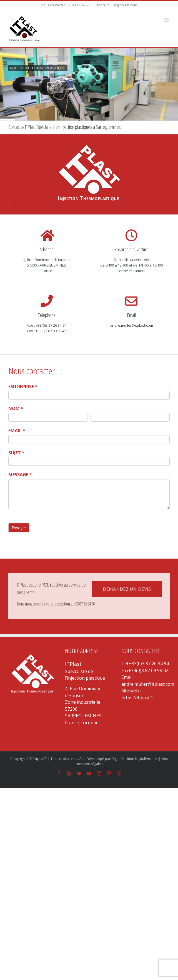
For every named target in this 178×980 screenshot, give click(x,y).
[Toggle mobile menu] (167, 20)
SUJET (16, 453)
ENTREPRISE (23, 387)
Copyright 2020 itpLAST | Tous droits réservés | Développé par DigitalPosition (73, 759)
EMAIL (17, 431)
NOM (16, 408)
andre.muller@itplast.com (116, 5)
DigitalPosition (146, 759)
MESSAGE (20, 475)
